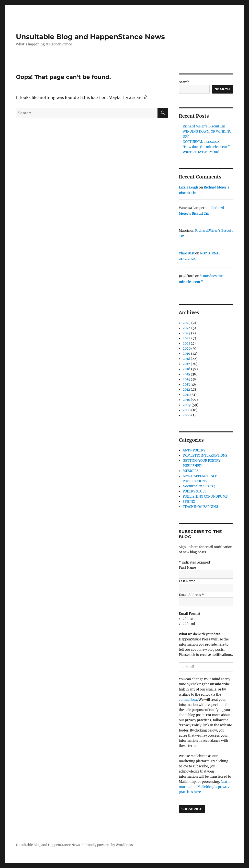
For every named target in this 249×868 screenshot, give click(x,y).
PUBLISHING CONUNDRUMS (205, 497)
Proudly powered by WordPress (109, 845)
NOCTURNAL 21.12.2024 (201, 142)
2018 (186, 359)
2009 (187, 405)
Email (187, 667)
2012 (186, 390)
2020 (187, 349)
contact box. (188, 700)
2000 (187, 415)
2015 (186, 374)
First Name (187, 568)
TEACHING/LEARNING (200, 507)
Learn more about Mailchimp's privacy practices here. (204, 787)
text (190, 619)
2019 (187, 354)
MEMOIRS (191, 471)
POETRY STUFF (195, 491)
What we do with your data (199, 634)
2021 (186, 343)
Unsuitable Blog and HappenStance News (90, 37)
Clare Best (187, 253)
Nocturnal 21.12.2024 (199, 486)
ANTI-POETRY (194, 450)
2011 (186, 395)
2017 (186, 364)
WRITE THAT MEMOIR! (201, 152)
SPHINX (189, 502)
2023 (187, 333)
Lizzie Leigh (188, 187)
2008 (187, 410)
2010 (186, 400)
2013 (186, 384)
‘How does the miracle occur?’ (206, 147)
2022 (187, 338)
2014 (186, 379)
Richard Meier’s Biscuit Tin (204, 126)
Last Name (187, 581)
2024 (187, 328)
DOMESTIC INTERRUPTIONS (205, 455)
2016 (187, 369)
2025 (187, 323)
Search (184, 82)
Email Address (191, 595)
